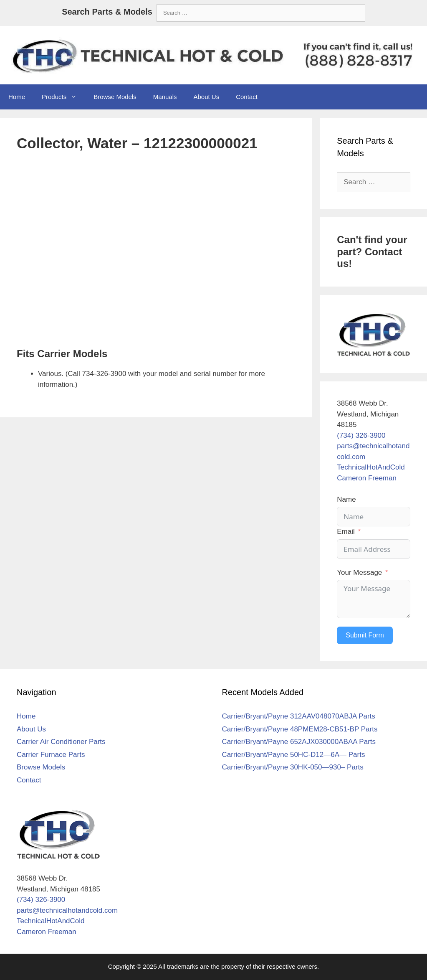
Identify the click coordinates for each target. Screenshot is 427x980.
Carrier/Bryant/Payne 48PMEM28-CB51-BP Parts (300, 729)
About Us (206, 97)
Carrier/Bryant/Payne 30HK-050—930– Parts (293, 767)
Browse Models (115, 97)
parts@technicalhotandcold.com (67, 910)
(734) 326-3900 (361, 435)
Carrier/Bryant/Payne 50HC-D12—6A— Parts (294, 755)
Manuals (165, 97)
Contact (247, 97)
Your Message (359, 573)
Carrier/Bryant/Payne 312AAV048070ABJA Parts (299, 716)
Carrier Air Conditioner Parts (61, 742)
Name (346, 499)
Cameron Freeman (367, 478)
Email (346, 532)
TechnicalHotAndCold (371, 467)
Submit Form (365, 635)
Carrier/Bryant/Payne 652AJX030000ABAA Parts (299, 742)
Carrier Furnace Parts (51, 755)
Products (63, 97)
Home (17, 97)
